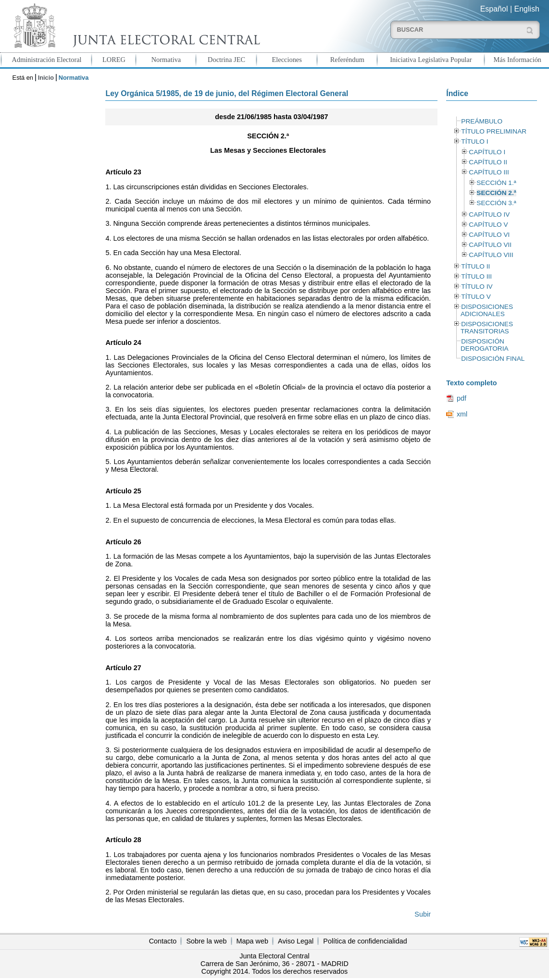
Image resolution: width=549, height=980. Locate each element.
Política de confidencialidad (365, 941)
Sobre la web (206, 941)
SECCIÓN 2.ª (496, 193)
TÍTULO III (476, 276)
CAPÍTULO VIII (491, 255)
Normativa (166, 60)
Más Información (518, 60)
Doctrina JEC (226, 60)
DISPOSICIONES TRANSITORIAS (487, 328)
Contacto (163, 941)
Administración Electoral (47, 60)
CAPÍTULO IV (489, 214)
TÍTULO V (476, 297)
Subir (423, 914)
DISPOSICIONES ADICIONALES (487, 310)
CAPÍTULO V (488, 225)
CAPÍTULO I (487, 152)
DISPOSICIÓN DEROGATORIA (485, 345)
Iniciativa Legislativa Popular (431, 60)
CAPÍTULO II (488, 162)
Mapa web (252, 941)
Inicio (46, 78)
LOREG (114, 60)
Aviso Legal (296, 941)
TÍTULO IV (477, 287)
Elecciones (287, 60)
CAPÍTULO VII (490, 245)
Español (494, 9)
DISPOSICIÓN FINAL (493, 359)
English (527, 9)
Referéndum (347, 60)
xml (462, 414)
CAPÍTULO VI (489, 235)
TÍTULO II (475, 266)
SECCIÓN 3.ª (496, 203)
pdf (462, 398)
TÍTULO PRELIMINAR (494, 131)
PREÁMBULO (482, 121)
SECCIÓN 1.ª (496, 183)
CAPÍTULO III (489, 172)
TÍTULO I (474, 141)
